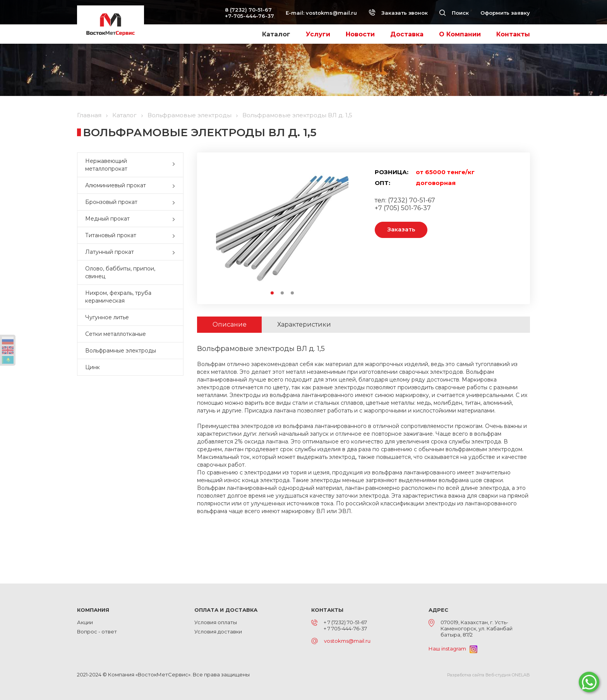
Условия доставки (218, 632)
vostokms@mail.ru (331, 13)
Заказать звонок (398, 13)
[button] (175, 165)
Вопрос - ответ (97, 632)
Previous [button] (220, 228)
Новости (360, 34)
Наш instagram (453, 649)
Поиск (454, 13)
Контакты (513, 34)
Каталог (276, 34)
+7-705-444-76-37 (249, 16)
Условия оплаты (216, 622)
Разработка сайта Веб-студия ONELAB (489, 675)
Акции (85, 622)
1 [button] (273, 293)
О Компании (460, 34)
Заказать (401, 230)
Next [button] (345, 228)
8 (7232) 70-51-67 (248, 10)
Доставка (407, 34)
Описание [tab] (230, 324)
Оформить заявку (505, 13)
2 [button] (283, 293)
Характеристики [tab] (304, 324)
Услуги (318, 34)
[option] (282, 228)
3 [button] (293, 293)
